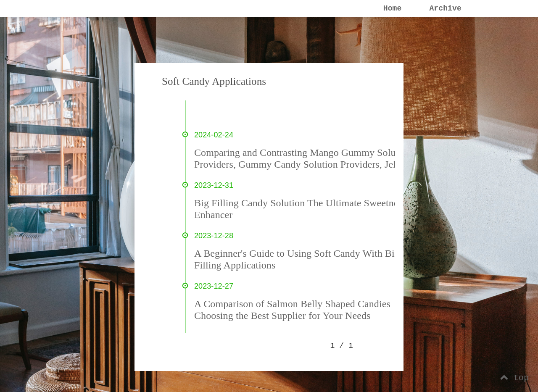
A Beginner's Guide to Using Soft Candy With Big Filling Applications (297, 259)
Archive (445, 8)
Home (393, 8)
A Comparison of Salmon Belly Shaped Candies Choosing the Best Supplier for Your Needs (292, 310)
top (514, 378)
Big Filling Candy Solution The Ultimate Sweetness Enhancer (300, 209)
